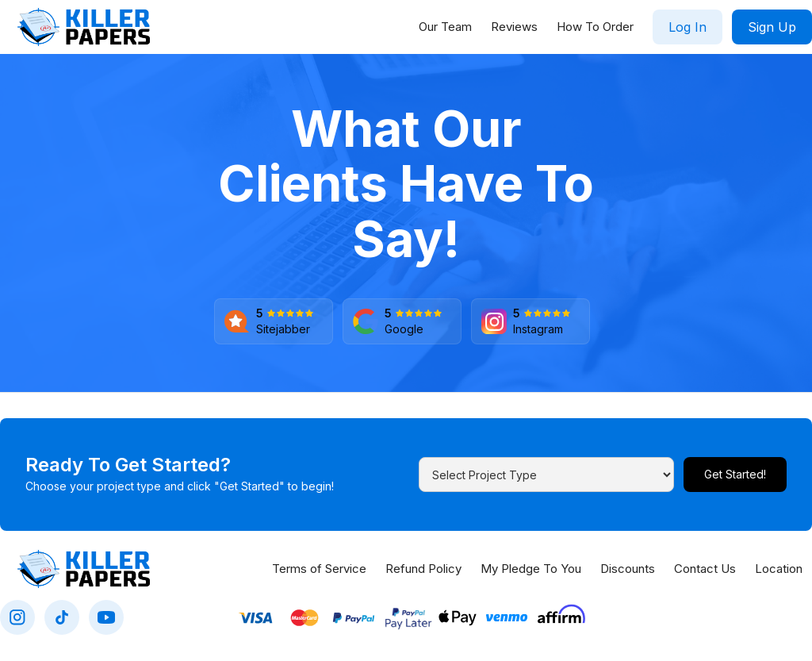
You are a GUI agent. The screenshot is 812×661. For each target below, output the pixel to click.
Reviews (514, 27)
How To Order (595, 27)
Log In (688, 27)
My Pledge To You (531, 569)
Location (779, 569)
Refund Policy (423, 569)
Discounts (628, 569)
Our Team (445, 27)
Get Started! (735, 474)
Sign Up (772, 27)
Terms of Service (319, 569)
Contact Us (705, 569)
